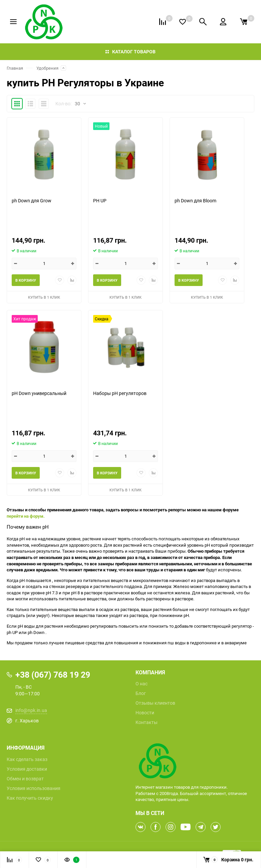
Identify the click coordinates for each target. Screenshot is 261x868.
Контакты (147, 722)
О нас (142, 684)
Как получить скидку (30, 798)
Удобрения (47, 68)
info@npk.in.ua (31, 710)
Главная (15, 68)
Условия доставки (27, 769)
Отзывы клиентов (155, 703)
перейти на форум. (26, 516)
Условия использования (34, 788)
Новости (145, 713)
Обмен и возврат (25, 779)
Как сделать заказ (27, 759)
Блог (141, 693)
